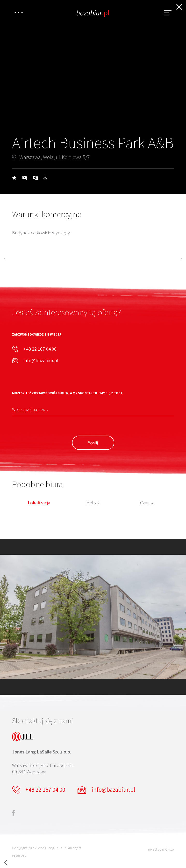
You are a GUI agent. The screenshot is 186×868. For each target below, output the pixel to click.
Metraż (93, 503)
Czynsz (147, 503)
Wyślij (93, 443)
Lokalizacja (39, 503)
